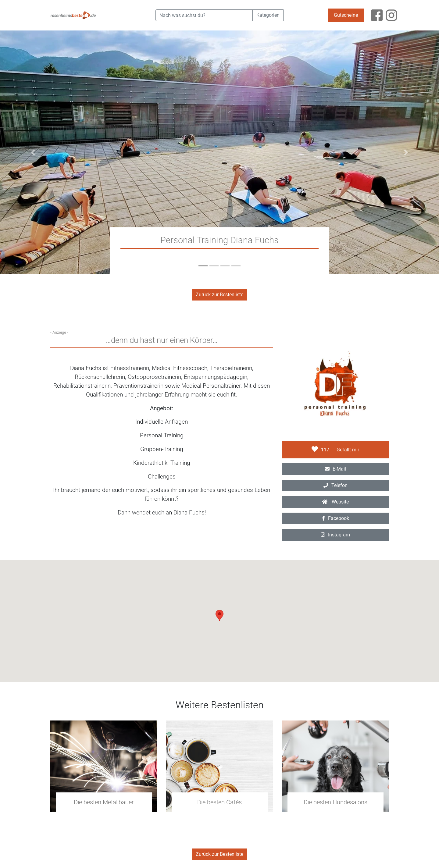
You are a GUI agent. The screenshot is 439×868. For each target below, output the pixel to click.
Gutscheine (346, 15)
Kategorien (268, 15)
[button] (33, 152)
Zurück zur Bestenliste (220, 295)
